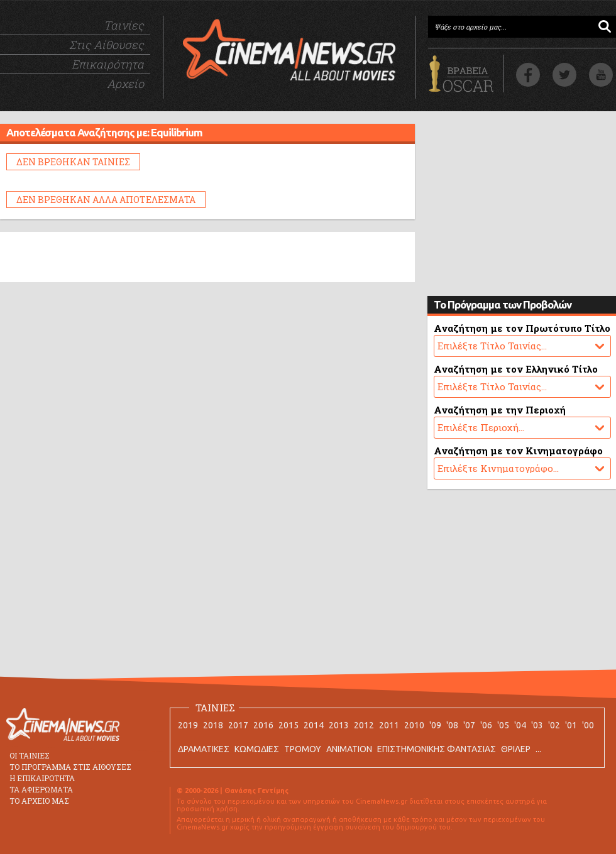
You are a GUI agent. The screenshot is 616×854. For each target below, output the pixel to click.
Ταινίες (124, 25)
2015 (289, 725)
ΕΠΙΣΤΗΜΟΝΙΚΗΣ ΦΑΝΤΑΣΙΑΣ (437, 749)
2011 (389, 725)
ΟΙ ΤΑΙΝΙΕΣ (30, 755)
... (538, 749)
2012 (364, 725)
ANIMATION (349, 749)
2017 (238, 725)
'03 (537, 725)
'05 (503, 725)
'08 (452, 725)
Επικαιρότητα (108, 64)
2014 (314, 725)
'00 (588, 725)
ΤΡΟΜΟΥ (303, 749)
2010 (414, 725)
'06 (486, 725)
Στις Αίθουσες (107, 45)
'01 (571, 725)
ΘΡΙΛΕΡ (516, 749)
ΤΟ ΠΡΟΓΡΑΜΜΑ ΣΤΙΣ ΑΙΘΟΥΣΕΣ (70, 767)
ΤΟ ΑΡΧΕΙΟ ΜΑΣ (39, 801)
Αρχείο (125, 84)
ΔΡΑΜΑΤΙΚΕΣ (204, 749)
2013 (339, 725)
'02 (554, 725)
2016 (263, 725)
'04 (520, 725)
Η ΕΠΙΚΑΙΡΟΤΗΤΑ (42, 778)
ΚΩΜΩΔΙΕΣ (257, 749)
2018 (213, 725)
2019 (188, 725)
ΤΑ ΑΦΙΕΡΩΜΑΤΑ (41, 789)
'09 (435, 725)
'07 (469, 725)
